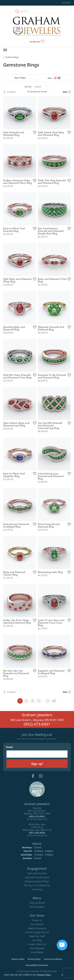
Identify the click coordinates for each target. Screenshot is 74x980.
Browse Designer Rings (37, 881)
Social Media (37, 952)
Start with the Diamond (37, 877)
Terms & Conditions (53, 959)
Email (10, 747)
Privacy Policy (34, 959)
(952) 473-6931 (37, 724)
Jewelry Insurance (37, 928)
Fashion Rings (12, 57)
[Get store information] (37, 819)
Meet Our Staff (37, 936)
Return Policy (18, 959)
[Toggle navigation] (5, 50)
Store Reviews (37, 948)
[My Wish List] (37, 42)
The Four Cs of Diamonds (37, 885)
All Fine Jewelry (37, 907)
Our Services (37, 924)
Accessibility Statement (37, 965)
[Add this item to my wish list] (35, 132)
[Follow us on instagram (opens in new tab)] (41, 776)
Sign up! (37, 764)
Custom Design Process (37, 932)
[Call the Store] (37, 816)
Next (65, 92)
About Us (37, 920)
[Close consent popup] (62, 975)
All (54, 701)
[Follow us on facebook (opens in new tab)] (33, 776)
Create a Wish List (37, 944)
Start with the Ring (37, 873)
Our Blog (37, 940)
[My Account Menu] (66, 3)
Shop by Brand (37, 903)
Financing (37, 889)
